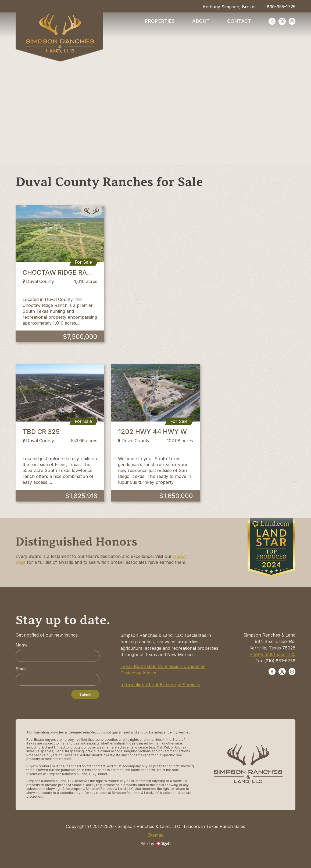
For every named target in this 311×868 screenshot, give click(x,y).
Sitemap (155, 835)
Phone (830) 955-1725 (272, 654)
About (201, 21)
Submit (85, 694)
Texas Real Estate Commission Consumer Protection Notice (163, 670)
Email (21, 669)
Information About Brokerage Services (160, 685)
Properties (160, 21)
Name (22, 645)
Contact (239, 21)
